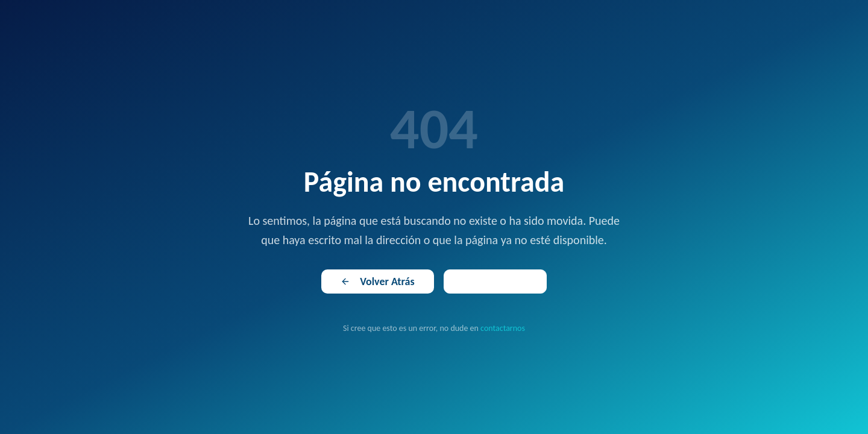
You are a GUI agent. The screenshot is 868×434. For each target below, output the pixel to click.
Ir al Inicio (495, 281)
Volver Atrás (377, 281)
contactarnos (503, 328)
